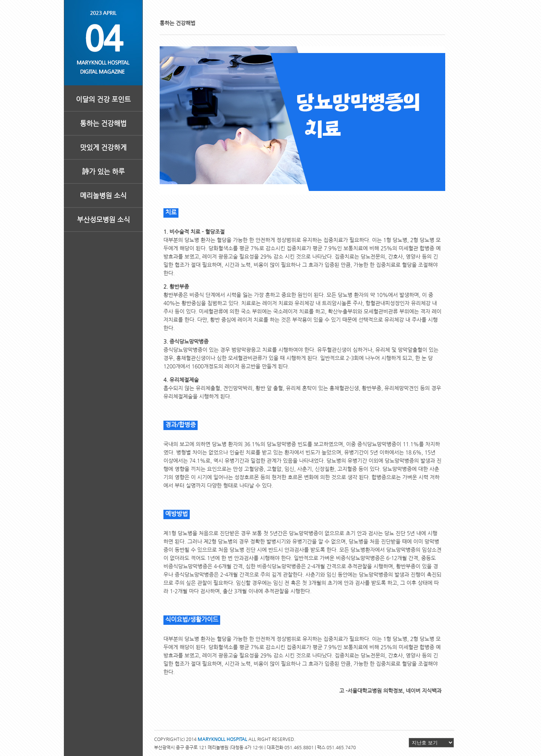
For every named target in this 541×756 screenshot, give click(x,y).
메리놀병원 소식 (103, 195)
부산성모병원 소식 (104, 219)
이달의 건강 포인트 (103, 99)
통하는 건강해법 (103, 123)
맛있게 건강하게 (103, 147)
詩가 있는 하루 (104, 171)
